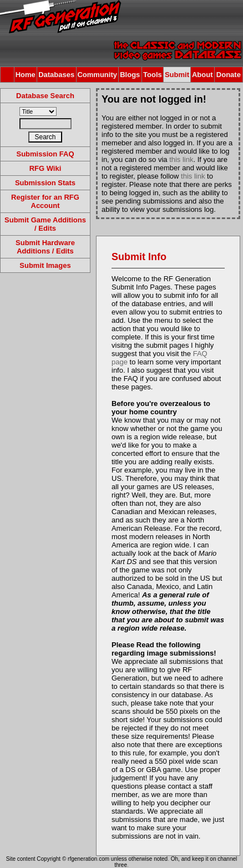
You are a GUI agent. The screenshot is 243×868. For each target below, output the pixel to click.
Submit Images (45, 265)
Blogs (130, 75)
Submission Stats (45, 183)
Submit (177, 75)
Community (97, 75)
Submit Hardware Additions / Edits (45, 247)
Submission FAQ (45, 154)
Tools (153, 75)
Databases (56, 75)
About (202, 75)
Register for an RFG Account (45, 201)
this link (181, 159)
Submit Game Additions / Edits (45, 224)
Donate (229, 75)
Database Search (45, 96)
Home (26, 75)
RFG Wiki (45, 168)
